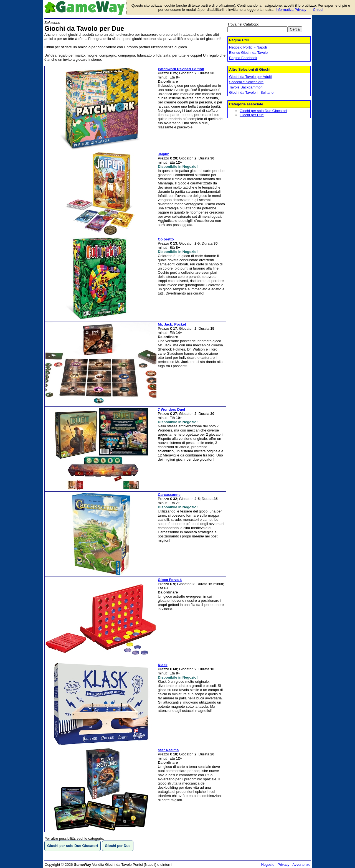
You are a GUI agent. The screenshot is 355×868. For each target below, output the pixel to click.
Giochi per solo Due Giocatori (263, 111)
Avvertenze (301, 865)
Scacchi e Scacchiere (246, 82)
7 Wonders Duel (171, 409)
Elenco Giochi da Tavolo (248, 53)
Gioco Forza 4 (170, 580)
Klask (163, 665)
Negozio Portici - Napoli (248, 47)
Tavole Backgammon (246, 87)
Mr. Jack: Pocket (172, 324)
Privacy (284, 865)
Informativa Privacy (291, 10)
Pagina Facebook (243, 58)
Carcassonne (169, 495)
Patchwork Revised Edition (181, 69)
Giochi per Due (252, 115)
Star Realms (168, 750)
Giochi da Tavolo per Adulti (250, 77)
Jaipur (163, 154)
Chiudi (318, 10)
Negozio (268, 865)
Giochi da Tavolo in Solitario (251, 92)
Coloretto (166, 239)
